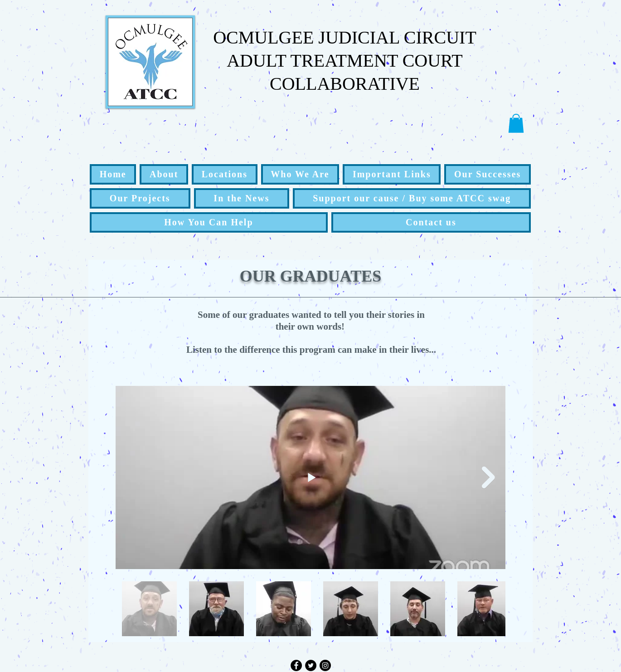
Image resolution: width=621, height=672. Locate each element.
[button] (516, 123)
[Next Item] (488, 477)
